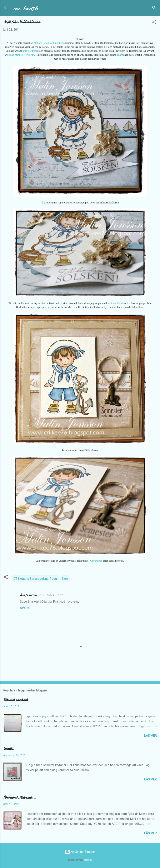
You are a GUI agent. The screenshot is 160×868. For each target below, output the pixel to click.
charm (120, 55)
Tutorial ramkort (15, 700)
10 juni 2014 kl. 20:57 (51, 595)
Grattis (8, 749)
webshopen (96, 561)
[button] (154, 23)
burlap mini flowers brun (21, 55)
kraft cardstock (31, 51)
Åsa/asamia (28, 595)
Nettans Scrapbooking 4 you (50, 43)
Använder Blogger (80, 852)
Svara (25, 608)
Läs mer (150, 736)
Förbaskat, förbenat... (20, 797)
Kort (65, 579)
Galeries (88, 860)
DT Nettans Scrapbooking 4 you (35, 579)
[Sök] (154, 8)
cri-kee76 (26, 8)
